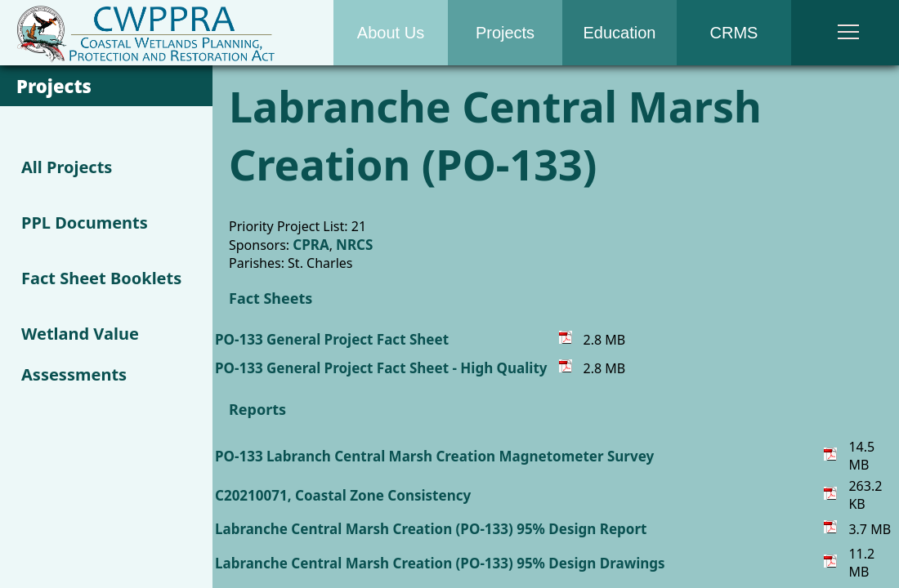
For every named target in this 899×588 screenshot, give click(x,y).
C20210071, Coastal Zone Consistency (343, 495)
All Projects (67, 167)
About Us (391, 33)
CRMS (734, 33)
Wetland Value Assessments (80, 354)
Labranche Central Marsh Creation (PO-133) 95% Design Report (431, 529)
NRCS (354, 245)
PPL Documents (85, 223)
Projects (505, 33)
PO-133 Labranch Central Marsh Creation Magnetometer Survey (434, 456)
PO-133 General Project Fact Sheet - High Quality (381, 368)
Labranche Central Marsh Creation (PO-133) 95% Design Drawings (440, 563)
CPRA (311, 245)
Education (620, 33)
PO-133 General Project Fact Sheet (332, 339)
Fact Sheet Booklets (101, 278)
